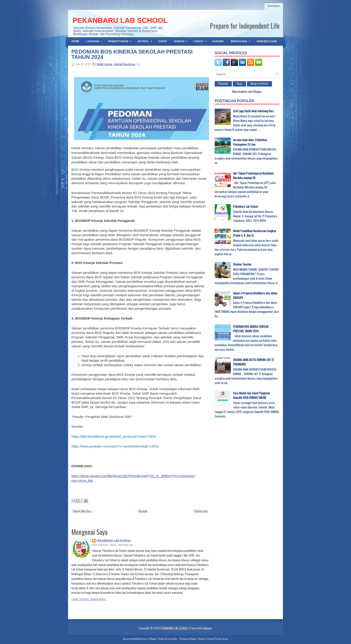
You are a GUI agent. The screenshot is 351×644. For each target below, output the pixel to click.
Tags (239, 84)
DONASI (182, 40)
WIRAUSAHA (242, 40)
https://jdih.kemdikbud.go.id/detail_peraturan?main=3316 (114, 436)
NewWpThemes (140, 639)
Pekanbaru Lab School (245, 206)
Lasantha (173, 639)
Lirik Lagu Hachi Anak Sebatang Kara (253, 111)
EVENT (163, 41)
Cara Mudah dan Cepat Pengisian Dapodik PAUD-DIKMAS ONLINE (251, 395)
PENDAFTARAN (121, 40)
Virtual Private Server (218, 639)
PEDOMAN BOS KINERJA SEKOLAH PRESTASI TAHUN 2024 (132, 54)
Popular (223, 84)
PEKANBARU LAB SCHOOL (120, 20)
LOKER (201, 40)
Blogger (257, 91)
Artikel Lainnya (105, 64)
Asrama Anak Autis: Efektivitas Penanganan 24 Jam (250, 142)
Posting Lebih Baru (82, 511)
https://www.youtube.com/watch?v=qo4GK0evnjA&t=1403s (115, 446)
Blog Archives (259, 84)
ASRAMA (218, 41)
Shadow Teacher (242, 264)
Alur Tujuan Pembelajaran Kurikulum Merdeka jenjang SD (253, 175)
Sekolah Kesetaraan (124, 64)
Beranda (274, 6)
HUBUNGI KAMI (267, 41)
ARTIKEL (146, 40)
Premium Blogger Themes (192, 639)
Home (75, 41)
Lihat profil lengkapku (89, 599)
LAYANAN (95, 40)
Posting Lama (201, 511)
